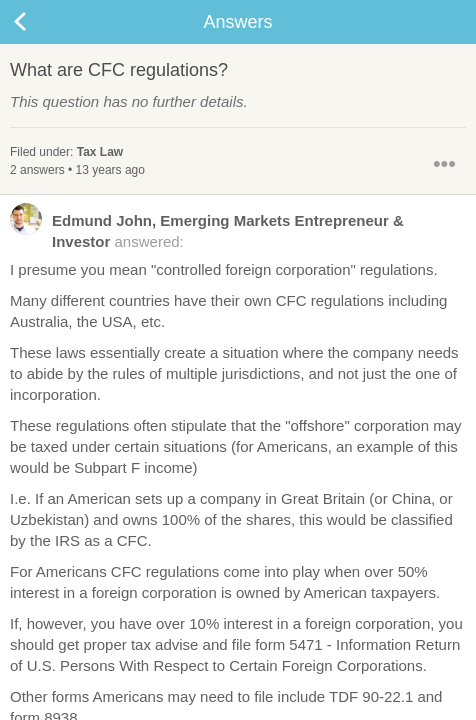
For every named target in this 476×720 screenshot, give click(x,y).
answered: (207, 230)
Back (40, 22)
